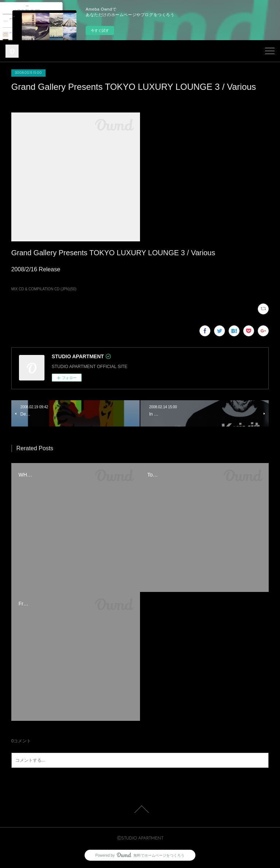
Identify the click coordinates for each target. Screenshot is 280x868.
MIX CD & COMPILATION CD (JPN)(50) (44, 289)
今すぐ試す (100, 30)
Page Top (140, 809)
